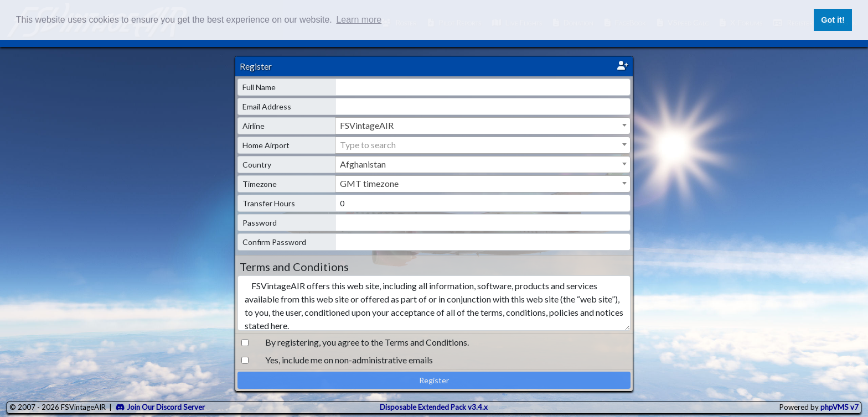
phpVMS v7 (839, 407)
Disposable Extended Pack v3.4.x (434, 407)
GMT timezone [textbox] (369, 183)
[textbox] (483, 145)
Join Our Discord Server (160, 407)
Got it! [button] (833, 20)
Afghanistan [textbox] (363, 164)
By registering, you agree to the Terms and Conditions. (367, 342)
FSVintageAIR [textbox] (367, 125)
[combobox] (483, 126)
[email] (483, 106)
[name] (483, 87)
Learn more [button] (359, 20)
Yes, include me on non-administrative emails (349, 360)
